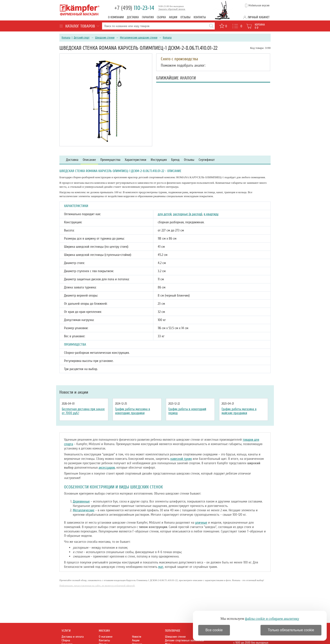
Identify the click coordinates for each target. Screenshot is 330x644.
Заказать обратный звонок (172, 9)
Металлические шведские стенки (139, 38)
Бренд (175, 160)
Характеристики (136, 160)
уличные (201, 523)
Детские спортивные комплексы (184, 640)
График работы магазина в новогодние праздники (133, 411)
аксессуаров (107, 468)
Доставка (133, 17)
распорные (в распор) (188, 214)
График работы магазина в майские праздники (239, 411)
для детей (165, 214)
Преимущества (110, 160)
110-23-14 (134, 8)
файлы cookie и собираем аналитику (272, 619)
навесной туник (181, 459)
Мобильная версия (259, 6)
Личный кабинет (259, 17)
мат (161, 567)
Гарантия (148, 17)
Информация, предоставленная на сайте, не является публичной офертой (97, 585)
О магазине (106, 637)
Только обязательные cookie (291, 630)
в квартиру (211, 214)
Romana (66, 38)
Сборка (161, 17)
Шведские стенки (105, 38)
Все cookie (214, 630)
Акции (173, 17)
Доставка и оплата (73, 637)
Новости (137, 637)
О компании (116, 17)
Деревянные (81, 501)
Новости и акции (74, 392)
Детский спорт (82, 38)
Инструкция (159, 160)
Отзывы (185, 17)
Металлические (84, 510)
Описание (89, 160)
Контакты (200, 17)
